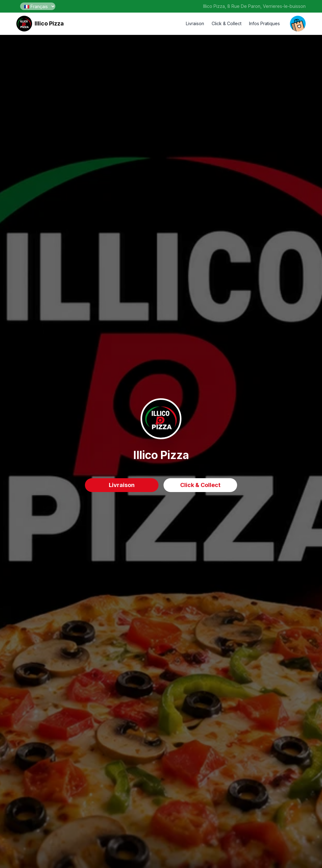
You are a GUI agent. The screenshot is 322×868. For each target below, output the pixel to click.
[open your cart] (298, 24)
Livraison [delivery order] (122, 485)
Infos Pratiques (264, 23)
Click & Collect (227, 23)
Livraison (195, 23)
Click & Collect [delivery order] (200, 485)
